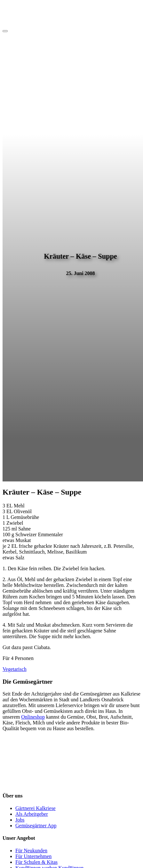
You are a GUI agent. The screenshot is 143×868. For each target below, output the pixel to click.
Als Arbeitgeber (32, 814)
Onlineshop (33, 717)
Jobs (20, 820)
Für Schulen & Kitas (36, 862)
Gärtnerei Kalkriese (36, 808)
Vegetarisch (15, 669)
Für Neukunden (31, 851)
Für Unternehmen (33, 856)
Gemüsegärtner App (36, 826)
